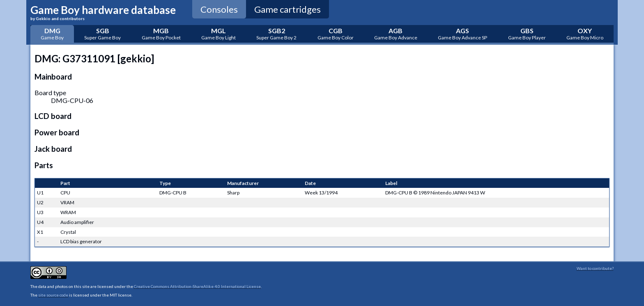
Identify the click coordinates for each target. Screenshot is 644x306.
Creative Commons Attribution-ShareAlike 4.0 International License (197, 286)
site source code (53, 295)
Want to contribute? (595, 268)
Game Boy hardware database (103, 12)
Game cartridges (287, 9)
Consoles (219, 9)
